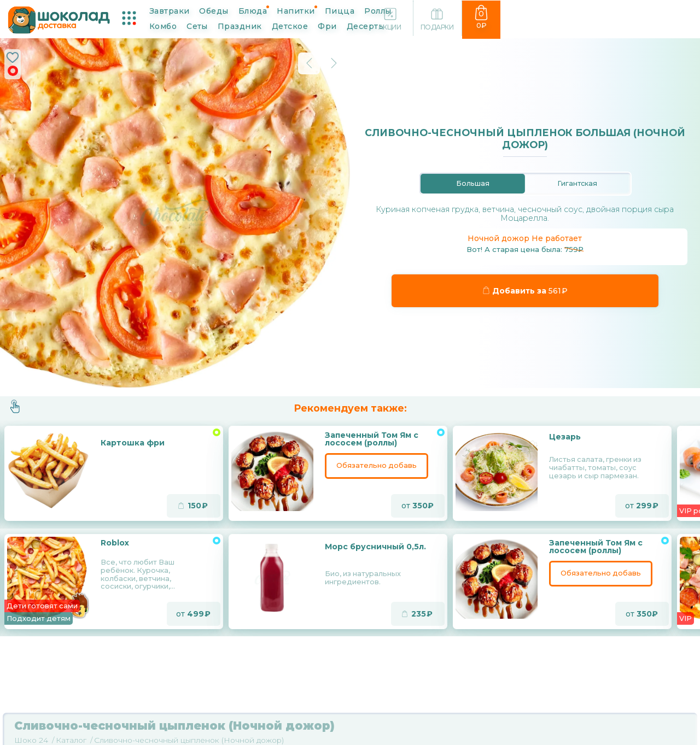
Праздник (501, 10)
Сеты (459, 10)
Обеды (223, 10)
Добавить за (525, 291)
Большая (473, 183)
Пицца (349, 10)
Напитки (305, 10)
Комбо (424, 10)
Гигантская (577, 183)
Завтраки (179, 10)
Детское (551, 10)
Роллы (387, 10)
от (417, 507)
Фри (168, 26)
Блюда (262, 10)
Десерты (206, 26)
